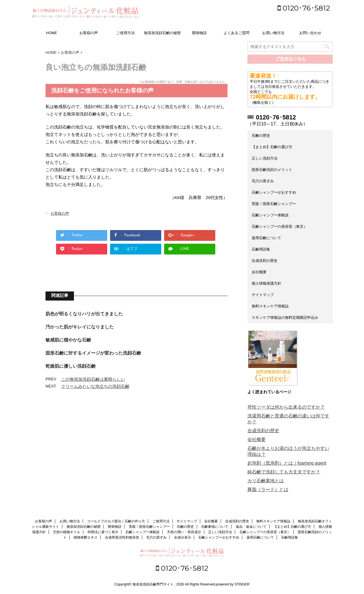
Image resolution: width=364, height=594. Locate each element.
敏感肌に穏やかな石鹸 (68, 340)
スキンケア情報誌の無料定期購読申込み (285, 317)
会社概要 (259, 272)
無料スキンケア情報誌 (270, 306)
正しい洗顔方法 (265, 158)
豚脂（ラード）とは (268, 490)
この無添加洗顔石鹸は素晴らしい (93, 379)
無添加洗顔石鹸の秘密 (162, 33)
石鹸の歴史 (261, 135)
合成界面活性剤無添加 (122, 537)
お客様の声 (89, 33)
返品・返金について (251, 527)
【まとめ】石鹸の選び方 (272, 147)
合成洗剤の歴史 (265, 261)
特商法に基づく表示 (103, 532)
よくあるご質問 (236, 33)
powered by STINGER (233, 584)
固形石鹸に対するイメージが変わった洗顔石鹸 (93, 353)
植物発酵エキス (86, 537)
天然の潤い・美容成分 (184, 532)
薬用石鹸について (266, 238)
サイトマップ (263, 295)
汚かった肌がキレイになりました (80, 327)
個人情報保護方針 (266, 283)
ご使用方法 (126, 33)
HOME (52, 33)
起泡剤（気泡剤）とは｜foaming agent (287, 463)
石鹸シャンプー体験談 (270, 215)
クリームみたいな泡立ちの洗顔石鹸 (95, 386)
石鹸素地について (215, 527)
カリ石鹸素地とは (266, 481)
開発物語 (199, 33)
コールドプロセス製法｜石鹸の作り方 (116, 521)
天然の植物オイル (67, 532)
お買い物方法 (273, 33)
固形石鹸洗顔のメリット (272, 170)
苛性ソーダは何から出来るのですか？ (286, 407)
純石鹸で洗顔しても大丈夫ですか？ (284, 472)
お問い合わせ (310, 33)
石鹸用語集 (261, 249)
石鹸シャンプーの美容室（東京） (279, 226)
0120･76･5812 (304, 8)
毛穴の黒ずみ (263, 181)
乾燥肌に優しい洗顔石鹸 (71, 366)
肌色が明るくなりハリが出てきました (84, 314)
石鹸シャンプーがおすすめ (274, 192)
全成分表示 (183, 537)
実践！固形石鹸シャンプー (274, 204)
